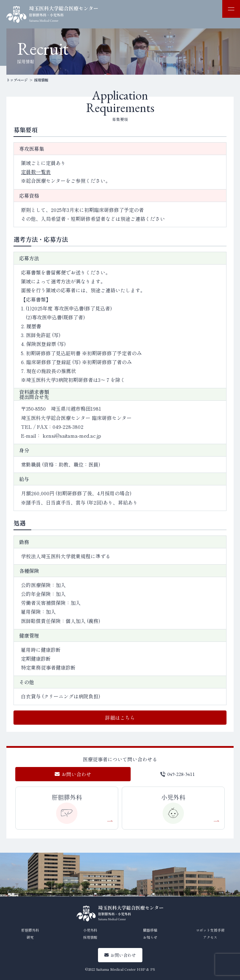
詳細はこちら (120, 718)
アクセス (210, 937)
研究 (30, 937)
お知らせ (150, 937)
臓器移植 (150, 930)
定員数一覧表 (36, 172)
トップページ (17, 80)
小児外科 (173, 797)
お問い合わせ (73, 774)
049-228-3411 (181, 774)
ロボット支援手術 (210, 930)
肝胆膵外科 (67, 797)
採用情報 (90, 937)
